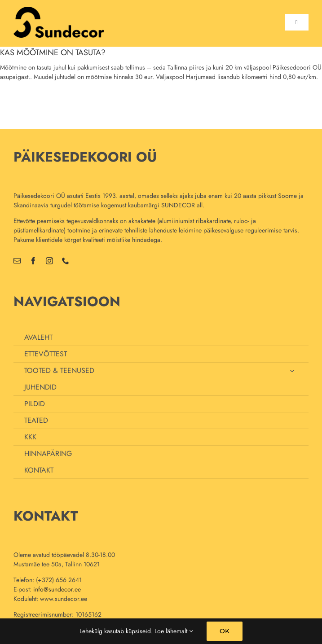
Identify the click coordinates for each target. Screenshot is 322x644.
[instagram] (49, 261)
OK (225, 631)
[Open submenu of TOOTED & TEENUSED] (292, 371)
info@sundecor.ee (57, 589)
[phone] (66, 261)
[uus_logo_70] (59, 10)
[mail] (17, 261)
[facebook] (33, 261)
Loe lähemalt (174, 631)
